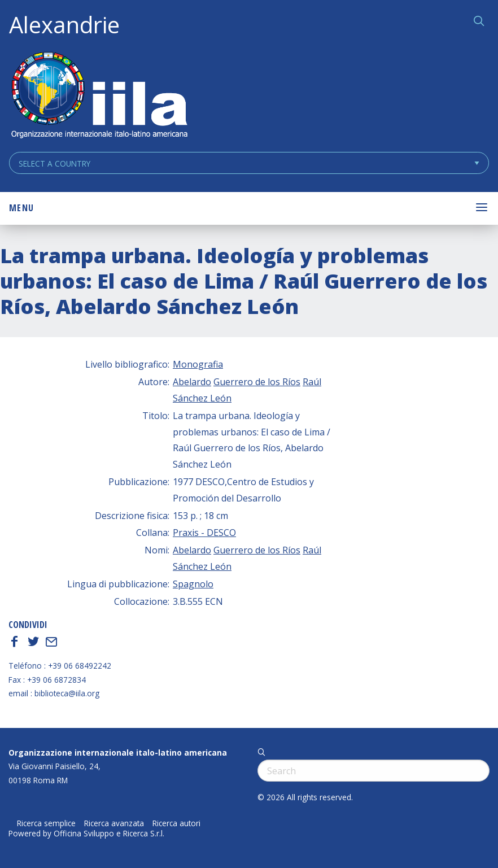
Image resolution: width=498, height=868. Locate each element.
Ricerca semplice (46, 823)
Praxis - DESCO (204, 533)
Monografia (198, 364)
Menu (21, 208)
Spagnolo (193, 584)
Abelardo (192, 382)
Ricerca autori (176, 823)
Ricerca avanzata (114, 823)
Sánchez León (202, 398)
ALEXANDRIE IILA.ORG (99, 96)
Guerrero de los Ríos (257, 382)
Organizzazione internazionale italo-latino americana (118, 753)
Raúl (312, 382)
